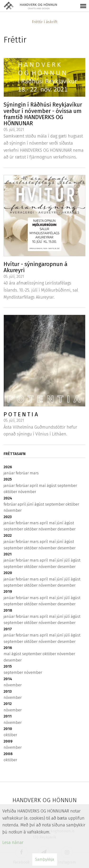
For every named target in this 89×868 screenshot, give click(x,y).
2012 (8, 704)
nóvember (27, 492)
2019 (8, 591)
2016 (8, 648)
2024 (8, 498)
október (11, 492)
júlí (68, 560)
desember (66, 529)
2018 (8, 610)
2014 (8, 679)
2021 (8, 554)
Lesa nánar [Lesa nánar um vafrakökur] (13, 842)
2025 (8, 479)
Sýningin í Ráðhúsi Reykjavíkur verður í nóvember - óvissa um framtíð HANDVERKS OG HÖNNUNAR (43, 114)
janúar (10, 473)
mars (34, 473)
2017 (8, 629)
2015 (8, 666)
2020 (8, 573)
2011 (8, 716)
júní (31, 504)
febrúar (23, 473)
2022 (8, 535)
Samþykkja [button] (45, 859)
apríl (34, 486)
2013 (8, 691)
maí (43, 486)
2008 (8, 754)
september (67, 486)
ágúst (52, 486)
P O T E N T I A (21, 414)
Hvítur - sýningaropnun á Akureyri (35, 267)
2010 (8, 729)
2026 (8, 467)
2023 (8, 517)
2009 (8, 741)
